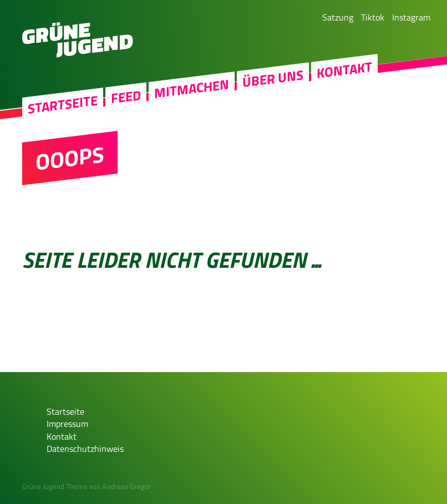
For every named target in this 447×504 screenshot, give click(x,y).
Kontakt (344, 70)
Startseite (63, 105)
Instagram (411, 17)
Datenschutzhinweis (85, 449)
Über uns (273, 79)
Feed (126, 97)
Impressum (67, 424)
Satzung (338, 17)
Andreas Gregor (127, 486)
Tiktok (373, 17)
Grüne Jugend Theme (55, 486)
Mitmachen (192, 89)
